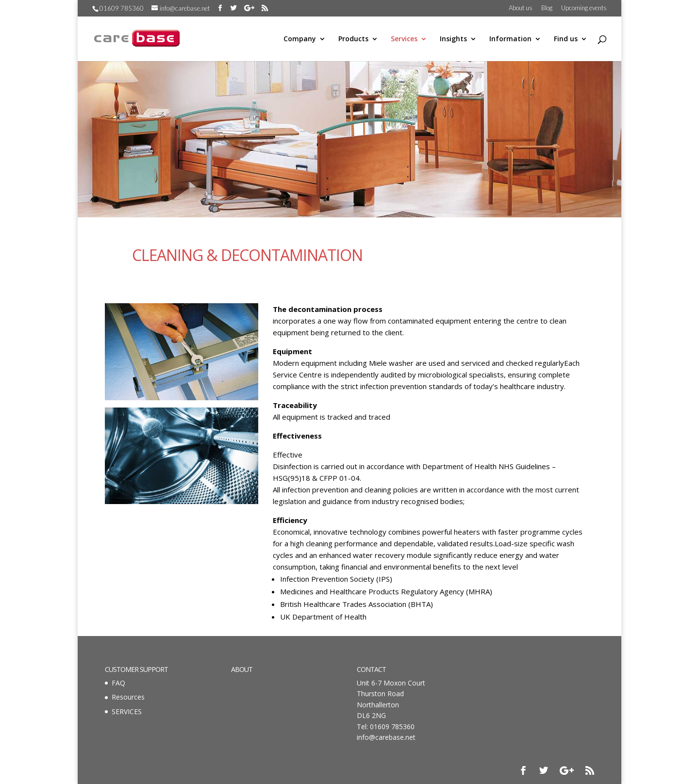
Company (300, 39)
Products (353, 39)
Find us (566, 39)
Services (404, 39)
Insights (453, 39)
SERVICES (127, 711)
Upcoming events (584, 8)
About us (521, 8)
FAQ (118, 683)
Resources (128, 697)
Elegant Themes (166, 771)
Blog (547, 8)
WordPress (249, 771)
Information (510, 39)
